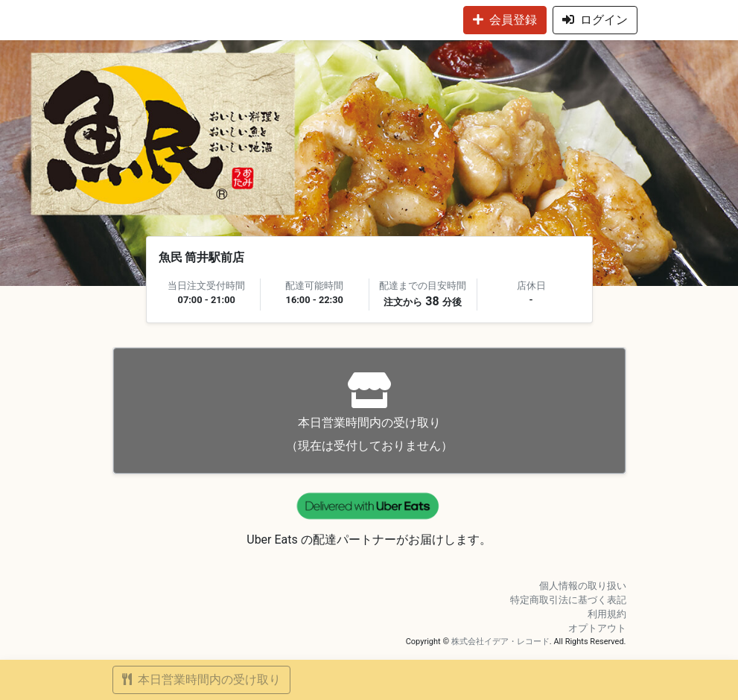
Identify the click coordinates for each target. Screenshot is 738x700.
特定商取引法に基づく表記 (568, 600)
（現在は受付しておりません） (369, 412)
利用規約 (607, 614)
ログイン (595, 20)
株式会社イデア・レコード (500, 642)
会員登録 (505, 20)
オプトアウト (597, 628)
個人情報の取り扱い (583, 586)
